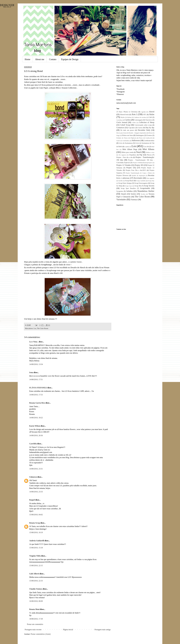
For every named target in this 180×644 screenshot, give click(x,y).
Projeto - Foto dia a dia (124, 157)
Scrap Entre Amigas (125, 183)
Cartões (128, 120)
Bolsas (129, 117)
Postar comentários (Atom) (41, 634)
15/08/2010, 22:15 (36, 566)
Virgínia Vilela (35, 556)
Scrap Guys (128, 186)
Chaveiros (149, 120)
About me (40, 59)
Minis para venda (128, 152)
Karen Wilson (35, 426)
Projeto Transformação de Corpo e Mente (139, 173)
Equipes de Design (70, 59)
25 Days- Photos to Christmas (127, 112)
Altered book (124, 114)
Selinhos (130, 191)
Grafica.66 (149, 138)
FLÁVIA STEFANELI (38, 388)
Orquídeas (133, 155)
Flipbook (133, 138)
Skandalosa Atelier (146, 191)
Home (27, 59)
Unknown (33, 477)
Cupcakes (132, 128)
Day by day (150, 128)
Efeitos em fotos (127, 135)
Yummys (134, 200)
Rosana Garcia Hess (37, 403)
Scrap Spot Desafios (128, 188)
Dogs (118, 135)
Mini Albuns (148, 149)
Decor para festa (121, 133)
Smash (123, 194)
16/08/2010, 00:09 (36, 601)
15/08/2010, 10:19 (36, 532)
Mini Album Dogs (130, 149)
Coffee (134, 123)
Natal (139, 152)
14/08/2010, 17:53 (36, 395)
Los (35, 328)
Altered (152, 112)
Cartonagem (138, 120)
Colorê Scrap (125, 125)
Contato (53, 59)
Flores (141, 138)
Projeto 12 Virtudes (124, 165)
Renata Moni (34, 609)
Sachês (121, 181)
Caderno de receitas (140, 117)
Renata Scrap (35, 523)
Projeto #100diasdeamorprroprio (142, 163)
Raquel (32, 500)
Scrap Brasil (129, 181)
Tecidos (143, 194)
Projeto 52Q (131, 168)
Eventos (149, 135)
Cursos (140, 128)
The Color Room (43, 328)
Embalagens (140, 135)
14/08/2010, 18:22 (36, 418)
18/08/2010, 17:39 (36, 619)
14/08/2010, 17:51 (36, 379)
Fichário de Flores (122, 138)
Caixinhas (119, 120)
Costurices (120, 128)
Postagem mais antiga (103, 630)
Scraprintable (145, 188)
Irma (31, 372)
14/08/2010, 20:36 (36, 435)
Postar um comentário (35, 624)
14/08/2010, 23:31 (36, 469)
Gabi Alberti (34, 574)
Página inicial (68, 630)
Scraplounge (46, 265)
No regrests (122, 155)
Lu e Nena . (34, 342)
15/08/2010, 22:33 (36, 581)
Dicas (150, 133)
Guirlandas (126, 141)
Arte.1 (134, 114)
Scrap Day (151, 181)
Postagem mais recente (33, 630)
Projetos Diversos (122, 175)
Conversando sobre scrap (143, 125)
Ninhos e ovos (150, 152)
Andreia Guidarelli (37, 541)
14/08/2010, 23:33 (36, 492)
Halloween (136, 140)
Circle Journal (122, 122)
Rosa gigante (150, 178)
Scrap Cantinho (141, 181)
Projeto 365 (139, 165)
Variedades (121, 199)
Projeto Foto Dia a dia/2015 (136, 170)
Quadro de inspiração (138, 176)
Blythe (123, 117)
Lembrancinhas (149, 141)
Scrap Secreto (149, 186)
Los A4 (146, 147)
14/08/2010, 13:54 (36, 364)
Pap (141, 155)
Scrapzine (120, 191)
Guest (118, 141)
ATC (145, 114)
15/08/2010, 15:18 (36, 548)
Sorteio (133, 194)
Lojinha (127, 147)
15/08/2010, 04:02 (36, 515)
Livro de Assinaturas (126, 143)
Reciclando (138, 178)
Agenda (143, 112)
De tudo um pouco (127, 130)
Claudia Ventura (36, 589)
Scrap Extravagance (141, 183)
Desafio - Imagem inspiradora (137, 133)
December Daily (144, 130)
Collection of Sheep (147, 122)
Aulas (152, 114)
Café (150, 117)
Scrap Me (138, 186)
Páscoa (149, 155)
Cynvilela (33, 444)
